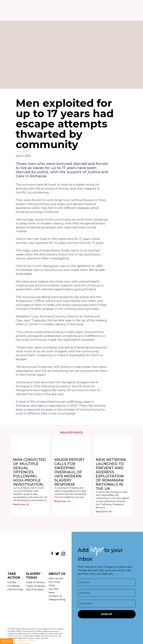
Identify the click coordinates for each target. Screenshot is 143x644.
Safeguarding (57, 599)
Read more (21, 504)
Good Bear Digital (23, 643)
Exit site (7, 641)
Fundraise (14, 586)
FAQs (52, 585)
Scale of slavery (35, 582)
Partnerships (15, 589)
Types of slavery (36, 586)
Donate (12, 582)
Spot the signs (35, 589)
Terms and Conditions (27, 640)
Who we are (56, 578)
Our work (54, 582)
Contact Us (55, 596)
